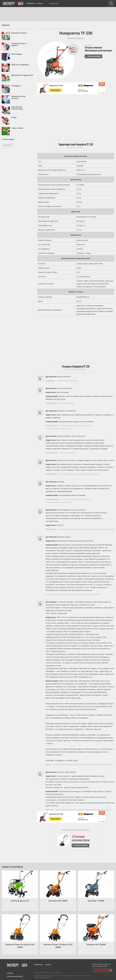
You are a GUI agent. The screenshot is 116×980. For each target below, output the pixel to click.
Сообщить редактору (101, 970)
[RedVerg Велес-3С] (20, 884)
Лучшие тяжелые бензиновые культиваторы (98, 49)
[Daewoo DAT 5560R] (96, 928)
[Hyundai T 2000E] (96, 884)
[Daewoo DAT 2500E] (58, 884)
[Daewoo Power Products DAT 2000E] (58, 928)
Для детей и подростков (22, 75)
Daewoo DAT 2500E (58, 901)
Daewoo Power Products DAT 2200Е (20, 946)
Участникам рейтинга (15, 976)
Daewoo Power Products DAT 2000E (58, 946)
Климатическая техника (18, 97)
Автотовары (17, 54)
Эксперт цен (13, 4)
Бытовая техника (19, 33)
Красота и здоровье (20, 65)
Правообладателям (46, 977)
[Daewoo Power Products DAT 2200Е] (20, 928)
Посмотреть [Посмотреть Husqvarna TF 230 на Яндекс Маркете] (55, 90)
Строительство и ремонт (19, 44)
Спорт (14, 117)
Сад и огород (17, 128)
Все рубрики (7, 145)
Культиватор (83, 91)
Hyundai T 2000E (96, 901)
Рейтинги (31, 4)
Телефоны (16, 86)
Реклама (10, 973)
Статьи (40, 4)
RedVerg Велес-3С (20, 901)
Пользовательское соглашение (44, 976)
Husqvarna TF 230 (56, 86)
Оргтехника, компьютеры (17, 108)
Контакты (58, 973)
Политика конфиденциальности (65, 976)
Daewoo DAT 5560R (96, 944)
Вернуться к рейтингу (93, 56)
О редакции (54, 4)
